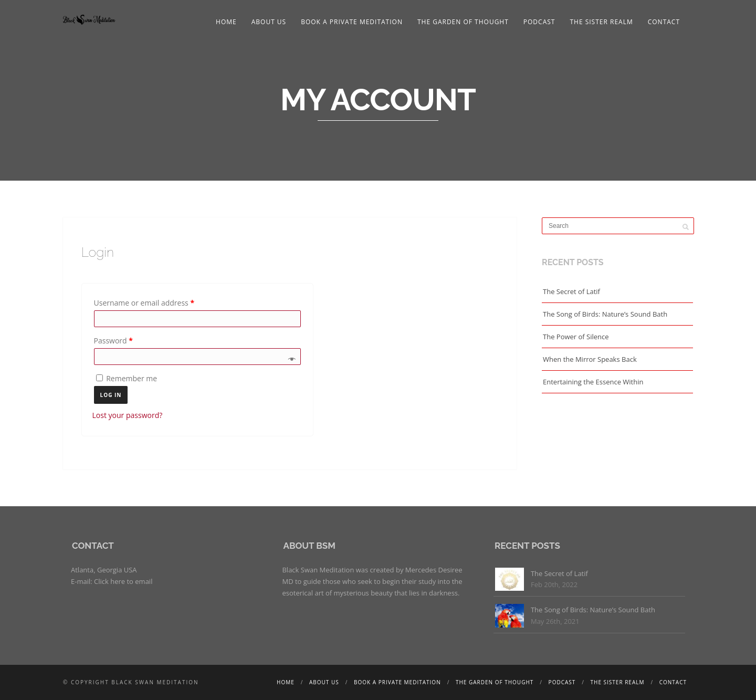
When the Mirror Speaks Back (590, 359)
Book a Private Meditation (352, 22)
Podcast (539, 22)
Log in (111, 395)
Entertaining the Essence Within (593, 382)
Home (226, 22)
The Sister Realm (601, 22)
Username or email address (144, 303)
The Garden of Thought (463, 22)
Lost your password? (128, 415)
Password (113, 341)
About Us (269, 22)
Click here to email (123, 581)
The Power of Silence (576, 337)
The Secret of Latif (571, 291)
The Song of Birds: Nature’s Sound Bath (605, 314)
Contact (664, 22)
